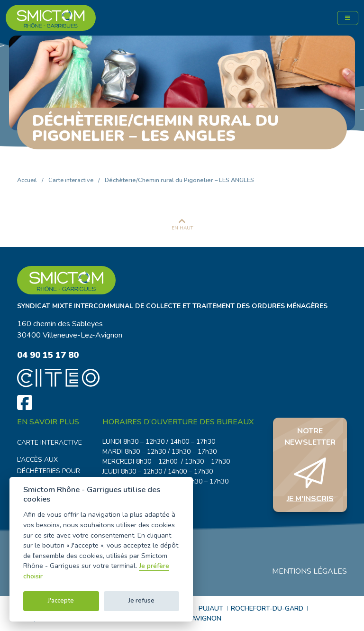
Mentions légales (309, 571)
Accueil (27, 180)
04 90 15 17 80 (48, 355)
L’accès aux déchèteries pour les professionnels (52, 471)
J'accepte (61, 601)
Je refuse (141, 601)
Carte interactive (71, 180)
